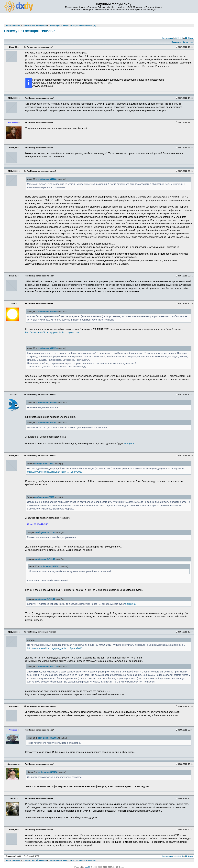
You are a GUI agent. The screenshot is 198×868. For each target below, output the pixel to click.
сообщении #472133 (44, 464)
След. (191, 38)
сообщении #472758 (48, 772)
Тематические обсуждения (35, 860)
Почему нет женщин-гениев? (29, 31)
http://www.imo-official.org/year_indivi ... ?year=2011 (53, 333)
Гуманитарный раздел (59, 860)
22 (186, 38)
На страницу (167, 38)
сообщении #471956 (48, 312)
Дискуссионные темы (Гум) (83, 860)
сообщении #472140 (45, 533)
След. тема (188, 42)
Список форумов (13, 860)
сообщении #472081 (48, 179)
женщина (129, 444)
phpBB (88, 867)
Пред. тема (176, 42)
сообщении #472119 (48, 667)
